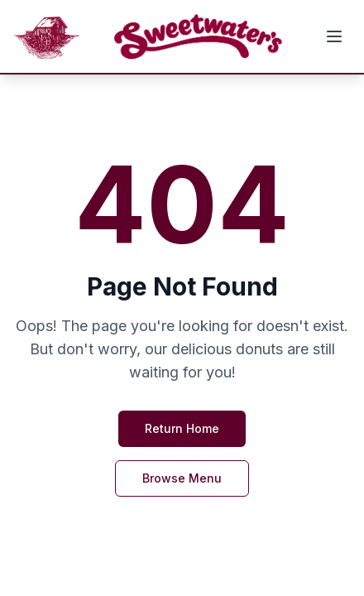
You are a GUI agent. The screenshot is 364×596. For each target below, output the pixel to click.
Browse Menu (182, 478)
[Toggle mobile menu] (334, 36)
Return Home (182, 428)
